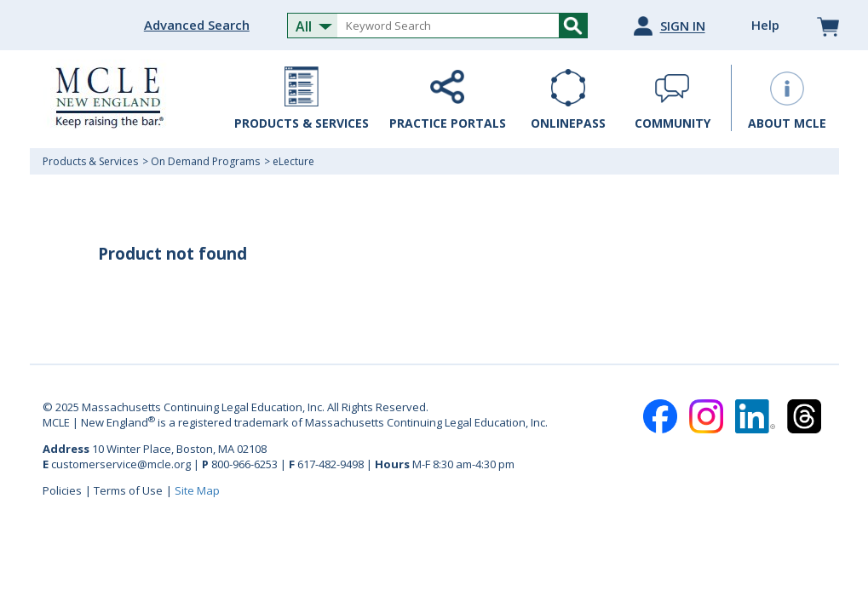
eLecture (293, 161)
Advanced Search (197, 25)
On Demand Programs (205, 161)
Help (765, 25)
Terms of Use (128, 490)
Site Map (197, 490)
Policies (62, 490)
